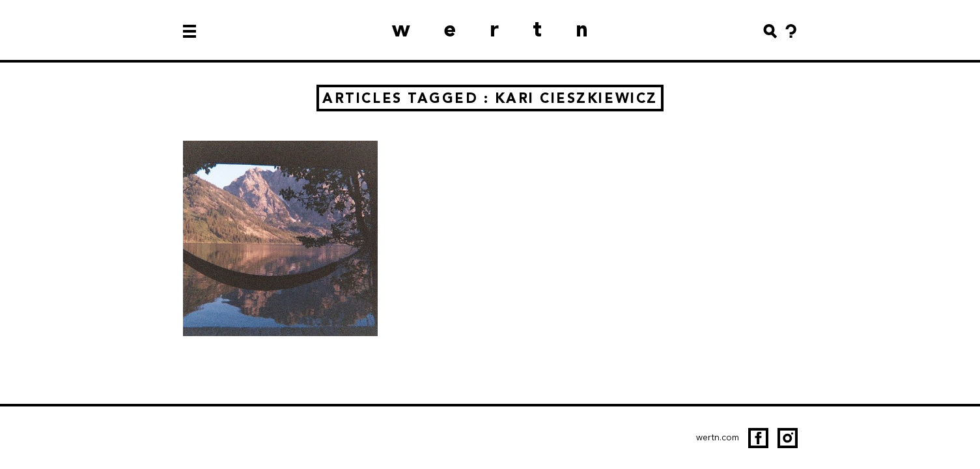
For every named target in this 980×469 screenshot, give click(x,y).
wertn (507, 29)
